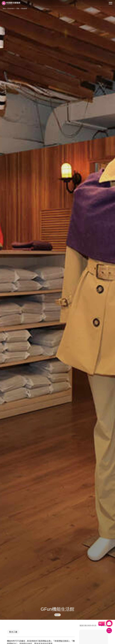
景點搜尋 (24, 8)
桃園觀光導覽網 (11, 3)
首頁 (4, 8)
